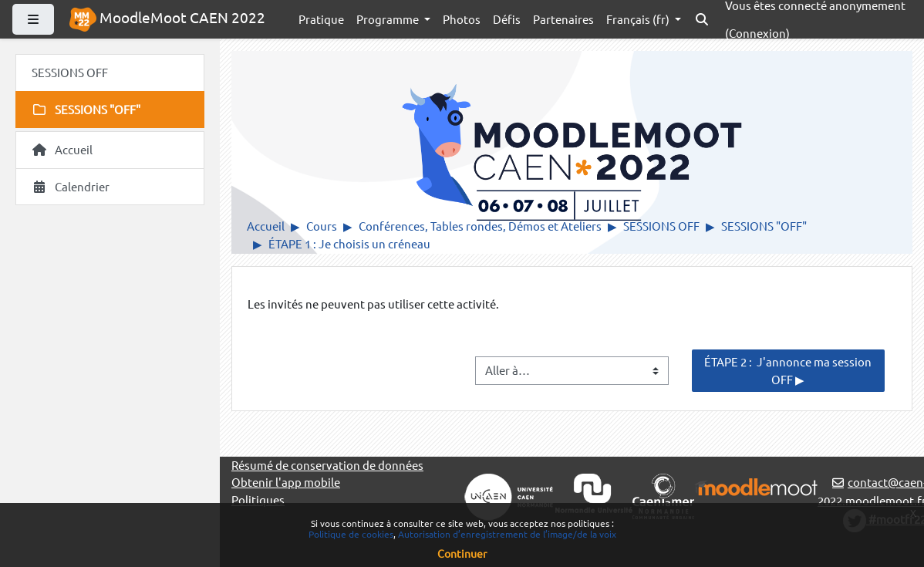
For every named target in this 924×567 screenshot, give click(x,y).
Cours (322, 226)
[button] (702, 20)
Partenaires (563, 19)
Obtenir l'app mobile (286, 482)
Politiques (258, 499)
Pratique (321, 19)
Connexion (757, 33)
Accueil (266, 226)
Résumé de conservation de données (327, 465)
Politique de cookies (351, 534)
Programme (389, 19)
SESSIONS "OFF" (764, 226)
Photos (462, 19)
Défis (507, 19)
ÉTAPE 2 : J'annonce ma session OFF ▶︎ (789, 370)
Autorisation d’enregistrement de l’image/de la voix (507, 534)
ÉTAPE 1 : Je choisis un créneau (349, 243)
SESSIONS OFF (661, 226)
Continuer (462, 553)
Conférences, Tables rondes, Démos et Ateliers (480, 226)
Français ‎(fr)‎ (639, 19)
